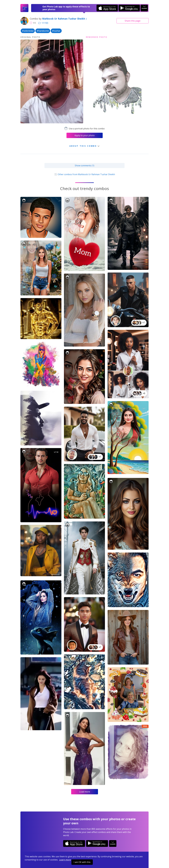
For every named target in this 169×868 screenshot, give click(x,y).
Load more (85, 792)
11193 (43, 23)
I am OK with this (82, 862)
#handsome (43, 31)
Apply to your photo (85, 135)
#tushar (56, 31)
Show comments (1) (84, 166)
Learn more (65, 860)
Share (133, 21)
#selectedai (28, 31)
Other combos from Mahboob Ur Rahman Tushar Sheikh (84, 174)
